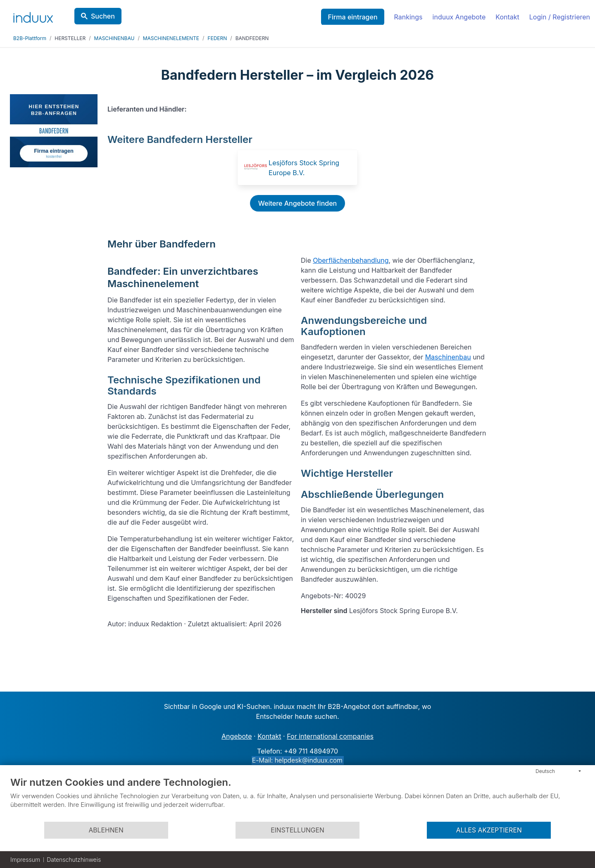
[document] (297, 799)
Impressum (25, 860)
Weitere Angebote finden (297, 203)
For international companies (330, 736)
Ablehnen (106, 830)
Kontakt (507, 17)
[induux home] (33, 16)
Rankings (408, 17)
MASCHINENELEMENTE (171, 38)
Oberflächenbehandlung (351, 260)
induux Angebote (459, 17)
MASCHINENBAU (114, 38)
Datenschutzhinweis (74, 860)
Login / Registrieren (560, 17)
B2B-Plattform (30, 38)
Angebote (237, 736)
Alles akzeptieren (489, 830)
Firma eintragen (352, 17)
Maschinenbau (448, 357)
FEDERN (217, 38)
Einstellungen (297, 830)
